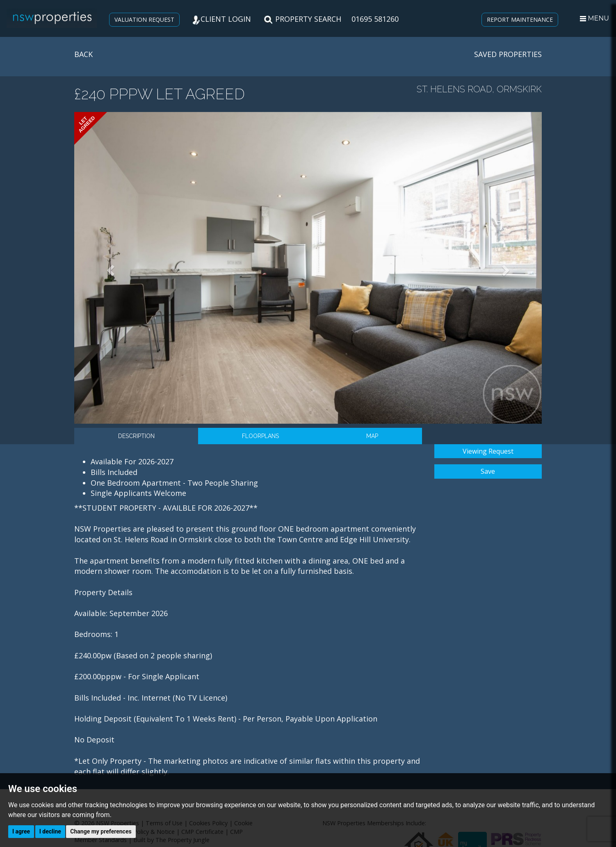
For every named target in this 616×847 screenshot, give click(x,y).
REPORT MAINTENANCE (520, 19)
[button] (109, 268)
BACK (83, 54)
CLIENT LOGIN (221, 19)
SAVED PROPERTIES (508, 54)
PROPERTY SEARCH (302, 19)
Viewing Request (488, 451)
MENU (594, 18)
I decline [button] (50, 831)
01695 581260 (375, 19)
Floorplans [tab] (260, 436)
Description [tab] (136, 436)
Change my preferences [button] (101, 831)
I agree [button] (21, 831)
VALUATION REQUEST (144, 19)
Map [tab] (372, 436)
